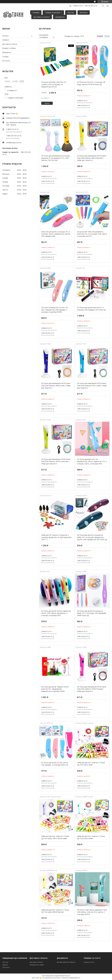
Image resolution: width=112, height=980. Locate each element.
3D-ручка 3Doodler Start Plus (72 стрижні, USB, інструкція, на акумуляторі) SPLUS (54, 84)
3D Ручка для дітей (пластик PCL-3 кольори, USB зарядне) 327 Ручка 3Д (91, 309)
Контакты (6, 61)
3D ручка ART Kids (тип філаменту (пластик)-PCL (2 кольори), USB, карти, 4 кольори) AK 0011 (92, 234)
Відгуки (5, 965)
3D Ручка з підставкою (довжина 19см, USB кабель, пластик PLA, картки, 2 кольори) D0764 (92, 912)
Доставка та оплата (42, 17)
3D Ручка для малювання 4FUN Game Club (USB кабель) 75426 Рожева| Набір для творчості (92, 689)
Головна (36, 12)
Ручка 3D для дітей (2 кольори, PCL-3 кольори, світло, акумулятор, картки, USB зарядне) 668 (56, 234)
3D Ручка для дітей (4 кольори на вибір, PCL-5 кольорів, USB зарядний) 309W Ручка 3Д (92, 613)
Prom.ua (67, 976)
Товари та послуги (52, 12)
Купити (47, 103)
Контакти (84, 12)
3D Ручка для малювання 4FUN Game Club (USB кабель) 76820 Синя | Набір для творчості (56, 386)
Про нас (71, 12)
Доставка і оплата (36, 962)
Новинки (6, 40)
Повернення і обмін (37, 965)
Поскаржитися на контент (52, 978)
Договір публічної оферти (66, 962)
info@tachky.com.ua (14, 143)
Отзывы (5, 57)
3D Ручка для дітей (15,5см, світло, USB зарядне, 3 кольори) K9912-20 (55, 764)
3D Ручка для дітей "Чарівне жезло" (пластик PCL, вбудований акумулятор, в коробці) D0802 (55, 689)
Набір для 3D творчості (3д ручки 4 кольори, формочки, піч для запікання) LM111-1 (56, 537)
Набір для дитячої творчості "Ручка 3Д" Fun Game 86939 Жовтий (55, 911)
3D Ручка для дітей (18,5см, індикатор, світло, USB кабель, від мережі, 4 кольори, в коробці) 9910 (56, 613)
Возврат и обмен (9, 48)
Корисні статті (89, 962)
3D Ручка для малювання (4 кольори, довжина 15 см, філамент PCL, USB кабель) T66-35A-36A (56, 158)
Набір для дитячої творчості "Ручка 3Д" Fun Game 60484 (91, 837)
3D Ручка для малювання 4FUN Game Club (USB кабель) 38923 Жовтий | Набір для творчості (92, 158)
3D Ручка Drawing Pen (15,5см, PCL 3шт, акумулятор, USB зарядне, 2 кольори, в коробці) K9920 (55, 310)
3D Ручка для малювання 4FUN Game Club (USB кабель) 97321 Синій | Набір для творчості (92, 386)
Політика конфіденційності (71, 978)
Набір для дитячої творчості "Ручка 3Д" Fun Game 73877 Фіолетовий (55, 837)
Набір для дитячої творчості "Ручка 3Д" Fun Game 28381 (91, 764)
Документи (60, 17)
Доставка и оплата (10, 44)
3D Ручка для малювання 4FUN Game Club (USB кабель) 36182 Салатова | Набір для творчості (56, 461)
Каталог (5, 36)
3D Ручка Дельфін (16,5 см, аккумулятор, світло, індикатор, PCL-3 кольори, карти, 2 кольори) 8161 (92, 461)
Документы (7, 52)
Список (107, 36)
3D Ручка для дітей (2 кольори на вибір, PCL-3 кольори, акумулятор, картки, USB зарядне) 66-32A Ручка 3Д (92, 537)
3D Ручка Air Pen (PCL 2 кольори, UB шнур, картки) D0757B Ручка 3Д (91, 83)
